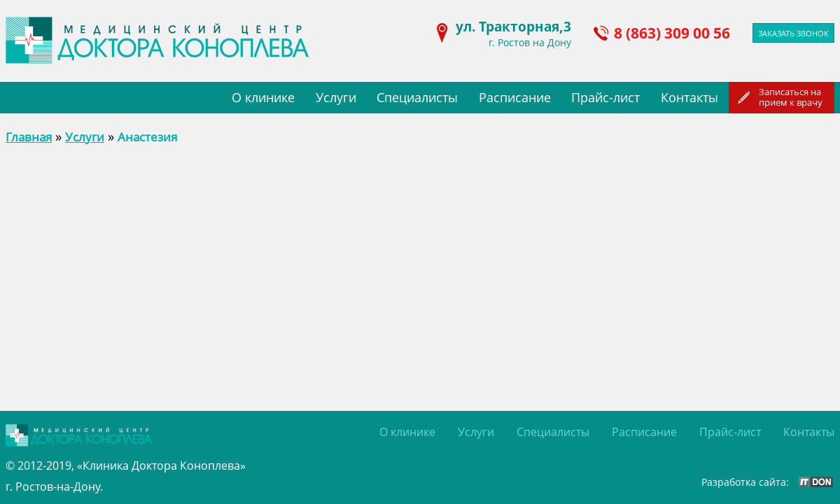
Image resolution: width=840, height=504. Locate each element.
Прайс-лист (605, 97)
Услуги (336, 97)
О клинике (263, 97)
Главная (29, 137)
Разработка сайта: (745, 482)
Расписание (515, 97)
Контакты (689, 97)
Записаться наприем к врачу (791, 97)
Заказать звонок (793, 33)
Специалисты (417, 97)
